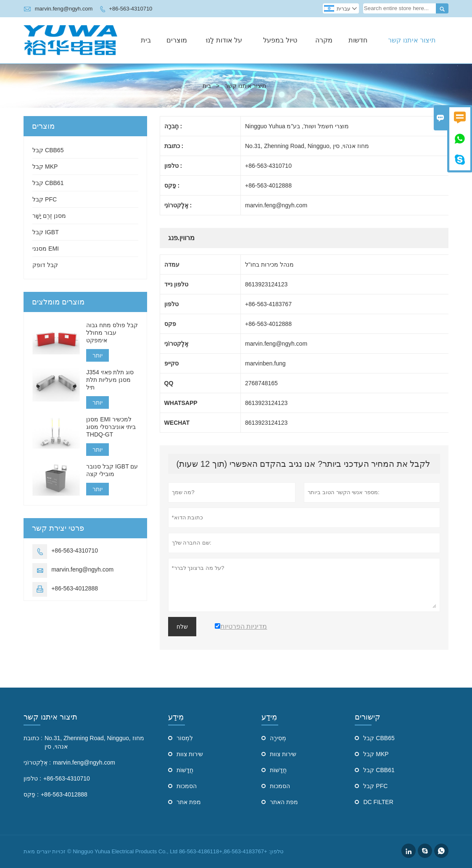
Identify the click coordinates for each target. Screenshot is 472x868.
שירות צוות (190, 754)
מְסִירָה (278, 738)
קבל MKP (45, 167)
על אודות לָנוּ (224, 40)
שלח (182, 627)
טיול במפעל (280, 40)
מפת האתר (284, 802)
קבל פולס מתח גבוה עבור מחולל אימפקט (112, 333)
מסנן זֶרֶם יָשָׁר (49, 216)
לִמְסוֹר (185, 738)
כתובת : (33, 738)
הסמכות (187, 786)
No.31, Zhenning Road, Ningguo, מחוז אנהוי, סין (94, 742)
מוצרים (177, 40)
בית (146, 40)
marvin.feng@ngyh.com (64, 9)
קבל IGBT (46, 232)
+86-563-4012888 (75, 588)
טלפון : (32, 778)
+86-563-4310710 (131, 9)
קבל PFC (45, 199)
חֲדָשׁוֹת (185, 770)
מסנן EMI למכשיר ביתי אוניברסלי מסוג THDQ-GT (111, 427)
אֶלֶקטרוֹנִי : (37, 762)
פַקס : (31, 794)
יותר (98, 355)
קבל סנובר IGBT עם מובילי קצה (112, 470)
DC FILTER (378, 802)
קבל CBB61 (48, 183)
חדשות (358, 40)
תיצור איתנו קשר (412, 40)
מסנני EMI (46, 249)
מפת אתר (189, 802)
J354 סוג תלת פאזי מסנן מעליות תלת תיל (110, 380)
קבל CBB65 (48, 150)
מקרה (324, 40)
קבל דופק (45, 265)
